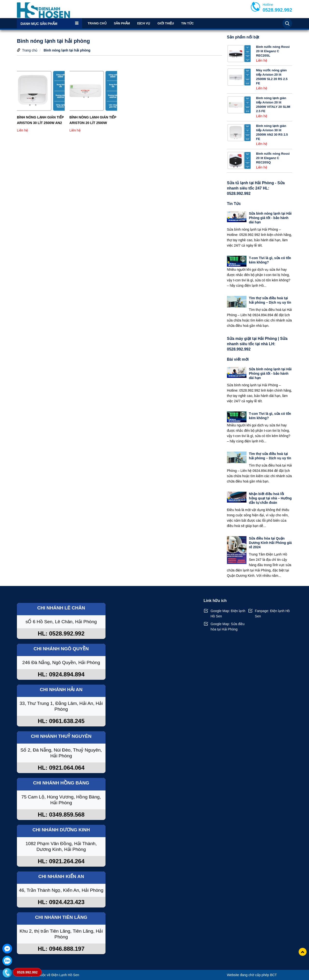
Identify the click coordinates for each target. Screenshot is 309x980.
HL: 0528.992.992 (61, 633)
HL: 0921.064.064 (61, 768)
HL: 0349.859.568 (61, 815)
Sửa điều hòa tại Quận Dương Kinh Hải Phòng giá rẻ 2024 (270, 543)
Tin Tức (187, 23)
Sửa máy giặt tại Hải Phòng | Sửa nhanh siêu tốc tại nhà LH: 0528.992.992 (257, 344)
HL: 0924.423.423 (61, 902)
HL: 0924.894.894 (61, 674)
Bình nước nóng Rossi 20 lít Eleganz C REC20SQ (273, 158)
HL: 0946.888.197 (61, 949)
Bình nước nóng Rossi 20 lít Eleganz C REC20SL (273, 51)
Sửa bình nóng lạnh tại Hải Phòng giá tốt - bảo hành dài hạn (270, 218)
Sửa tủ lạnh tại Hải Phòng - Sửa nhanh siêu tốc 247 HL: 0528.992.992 (256, 188)
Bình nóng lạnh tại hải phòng (67, 50)
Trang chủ (97, 23)
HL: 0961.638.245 (61, 721)
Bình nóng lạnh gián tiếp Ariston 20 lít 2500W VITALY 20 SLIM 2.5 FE (93, 120)
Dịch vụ (144, 23)
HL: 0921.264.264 (61, 861)
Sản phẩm (122, 23)
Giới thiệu (166, 23)
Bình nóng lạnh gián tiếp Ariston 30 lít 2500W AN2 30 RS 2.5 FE (40, 120)
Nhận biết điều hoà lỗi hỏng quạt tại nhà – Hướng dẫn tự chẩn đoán (270, 498)
